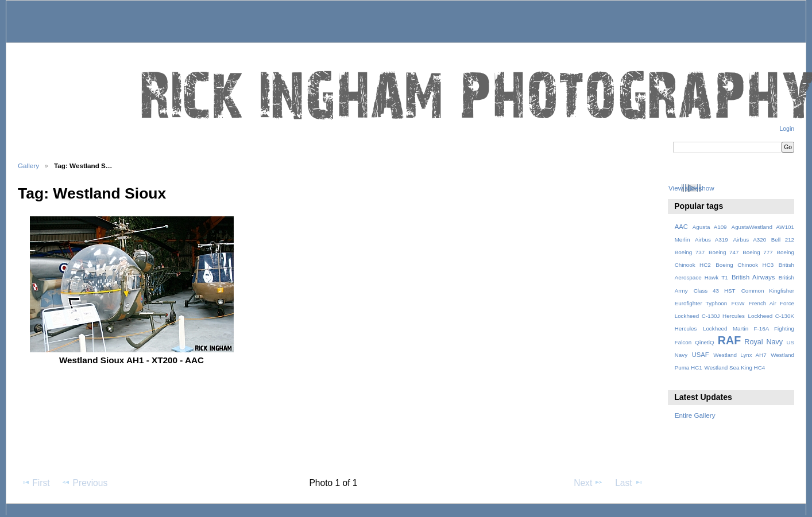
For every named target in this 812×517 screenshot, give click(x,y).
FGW (738, 303)
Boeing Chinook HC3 (745, 265)
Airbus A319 (712, 240)
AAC (681, 227)
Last (629, 483)
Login (787, 129)
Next (588, 483)
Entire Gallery (695, 415)
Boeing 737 (690, 252)
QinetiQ (704, 342)
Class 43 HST (715, 291)
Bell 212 (783, 240)
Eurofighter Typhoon (701, 303)
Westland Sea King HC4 (735, 368)
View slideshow (691, 188)
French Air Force (772, 303)
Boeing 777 (758, 252)
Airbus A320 (749, 240)
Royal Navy (763, 342)
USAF (701, 355)
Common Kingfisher (768, 291)
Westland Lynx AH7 (740, 355)
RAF (729, 340)
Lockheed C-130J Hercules (710, 316)
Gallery (28, 166)
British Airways (753, 277)
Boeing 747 (724, 252)
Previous (84, 483)
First (35, 483)
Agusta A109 (710, 227)
